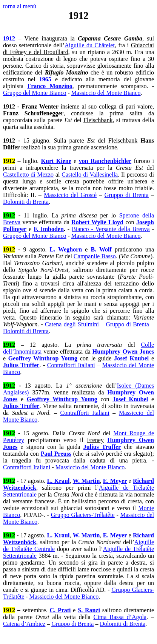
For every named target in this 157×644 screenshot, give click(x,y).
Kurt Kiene (56, 161)
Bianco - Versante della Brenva (111, 229)
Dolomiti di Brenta (26, 202)
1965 (45, 79)
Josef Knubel (131, 358)
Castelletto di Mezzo (28, 175)
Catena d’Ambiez (24, 624)
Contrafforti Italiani (71, 365)
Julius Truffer (21, 365)
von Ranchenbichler (105, 161)
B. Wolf (101, 249)
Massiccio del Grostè (70, 195)
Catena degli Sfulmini (72, 324)
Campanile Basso (95, 256)
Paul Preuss (56, 454)
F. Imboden (49, 229)
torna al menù (20, 6)
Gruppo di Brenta (127, 195)
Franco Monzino (50, 86)
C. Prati (60, 610)
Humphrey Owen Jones (123, 351)
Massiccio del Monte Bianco (106, 93)
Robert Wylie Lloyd (97, 222)
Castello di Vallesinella (90, 175)
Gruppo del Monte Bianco (35, 93)
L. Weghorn (66, 249)
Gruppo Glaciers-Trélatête (83, 515)
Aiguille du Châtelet (90, 45)
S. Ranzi (89, 610)
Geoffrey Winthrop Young (43, 358)
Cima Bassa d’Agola (120, 617)
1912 (9, 38)
